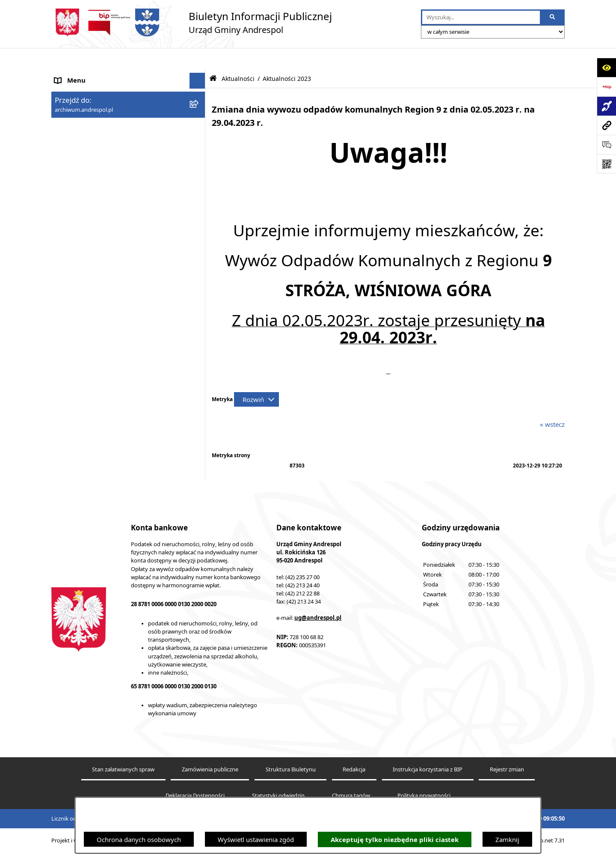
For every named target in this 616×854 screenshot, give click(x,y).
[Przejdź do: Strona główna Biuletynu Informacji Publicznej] (213, 57)
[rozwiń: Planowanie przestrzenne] (199, 356)
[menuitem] (128, 178)
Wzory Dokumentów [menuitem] (85, 307)
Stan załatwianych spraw (123, 771)
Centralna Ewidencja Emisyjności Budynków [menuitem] (119, 404)
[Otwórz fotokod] (606, 164)
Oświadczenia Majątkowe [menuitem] (92, 275)
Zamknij (507, 839)
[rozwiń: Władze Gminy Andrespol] (199, 155)
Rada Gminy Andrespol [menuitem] (89, 139)
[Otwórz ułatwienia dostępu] (606, 67)
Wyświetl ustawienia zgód (256, 839)
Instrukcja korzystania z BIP (428, 771)
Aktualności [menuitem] (72, 91)
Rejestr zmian (507, 771)
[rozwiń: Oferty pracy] (199, 227)
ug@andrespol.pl (318, 619)
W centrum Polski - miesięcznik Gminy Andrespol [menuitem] (111, 424)
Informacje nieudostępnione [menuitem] (96, 291)
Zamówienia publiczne (210, 771)
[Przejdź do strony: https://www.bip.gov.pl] (606, 87)
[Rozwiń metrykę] (256, 378)
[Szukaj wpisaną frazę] (553, 18)
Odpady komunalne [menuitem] (84, 243)
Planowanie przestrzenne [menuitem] (92, 355)
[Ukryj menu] (198, 59)
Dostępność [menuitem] (72, 387)
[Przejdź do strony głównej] (192, 22)
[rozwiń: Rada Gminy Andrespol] (199, 139)
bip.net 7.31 (550, 842)
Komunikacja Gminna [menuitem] (86, 259)
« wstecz (552, 402)
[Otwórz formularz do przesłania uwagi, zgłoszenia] (606, 144)
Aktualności (238, 57)
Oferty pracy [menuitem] (73, 227)
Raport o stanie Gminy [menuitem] (88, 339)
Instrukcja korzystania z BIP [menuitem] (95, 194)
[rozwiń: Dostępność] (199, 388)
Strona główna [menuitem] (76, 75)
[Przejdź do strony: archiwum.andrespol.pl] (606, 125)
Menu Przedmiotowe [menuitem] (86, 123)
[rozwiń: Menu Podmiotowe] (199, 107)
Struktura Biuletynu (291, 771)
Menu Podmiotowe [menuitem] (83, 107)
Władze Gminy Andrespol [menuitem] (92, 155)
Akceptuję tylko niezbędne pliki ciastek (395, 840)
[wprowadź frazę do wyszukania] (481, 18)
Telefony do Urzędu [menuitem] (83, 323)
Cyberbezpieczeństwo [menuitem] (87, 372)
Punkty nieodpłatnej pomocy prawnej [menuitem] (110, 445)
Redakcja (354, 771)
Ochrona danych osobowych (139, 839)
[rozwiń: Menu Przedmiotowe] (199, 123)
